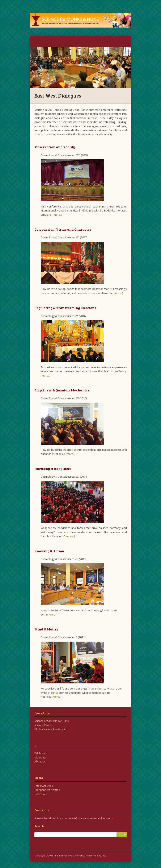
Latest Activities (44, 786)
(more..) (57, 215)
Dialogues (41, 758)
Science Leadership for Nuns (52, 721)
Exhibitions (41, 753)
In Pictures (41, 794)
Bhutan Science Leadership (50, 729)
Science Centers (44, 725)
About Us (40, 762)
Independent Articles (47, 790)
